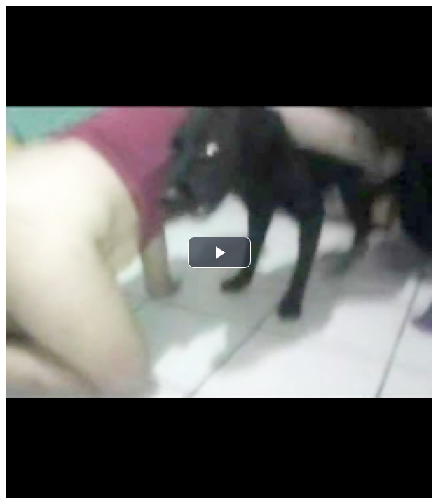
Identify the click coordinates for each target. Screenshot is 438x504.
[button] (219, 252)
